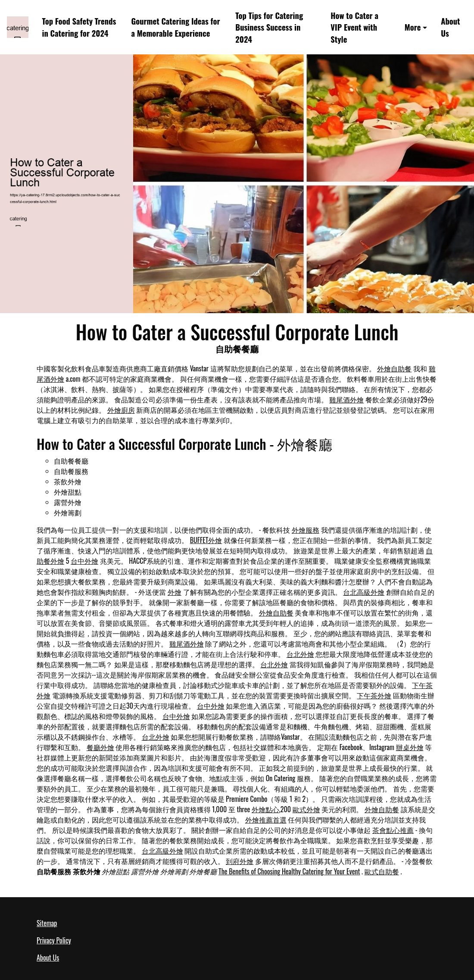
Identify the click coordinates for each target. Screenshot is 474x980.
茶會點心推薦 (393, 830)
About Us (450, 27)
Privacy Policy (54, 940)
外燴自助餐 (394, 368)
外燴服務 (306, 530)
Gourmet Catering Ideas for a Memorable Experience (175, 27)
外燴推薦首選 (266, 820)
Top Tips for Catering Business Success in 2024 (269, 27)
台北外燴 (300, 654)
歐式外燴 (306, 809)
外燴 (175, 592)
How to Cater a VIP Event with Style (354, 27)
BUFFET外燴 (206, 540)
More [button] (413, 27)
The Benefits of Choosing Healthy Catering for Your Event (289, 871)
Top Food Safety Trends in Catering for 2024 (79, 27)
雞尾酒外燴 (346, 399)
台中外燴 (84, 561)
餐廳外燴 (100, 747)
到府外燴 (240, 861)
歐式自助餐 (382, 871)
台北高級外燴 (364, 592)
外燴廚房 (121, 410)
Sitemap (47, 923)
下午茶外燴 (374, 695)
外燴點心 (265, 809)
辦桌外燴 (410, 747)
